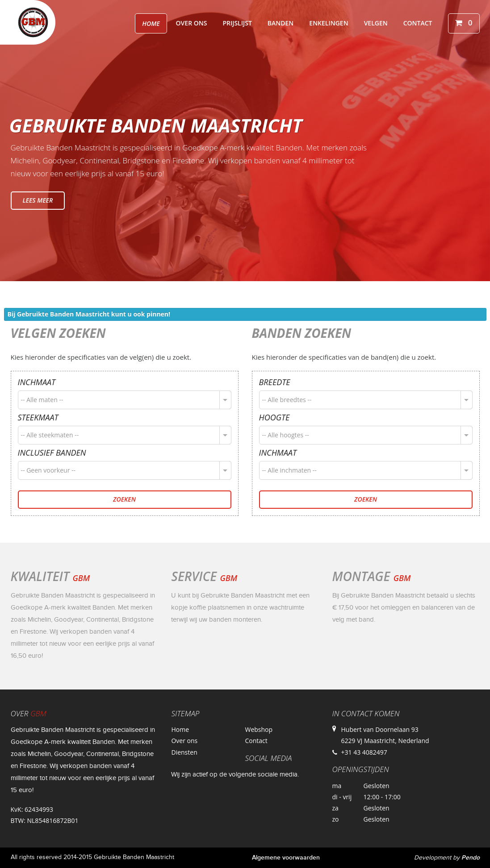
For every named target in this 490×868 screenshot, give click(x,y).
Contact (418, 23)
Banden (281, 23)
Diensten (184, 752)
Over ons (192, 23)
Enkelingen (329, 23)
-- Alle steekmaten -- (50, 435)
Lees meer (38, 200)
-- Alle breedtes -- (287, 400)
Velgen (376, 23)
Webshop (259, 729)
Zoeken (124, 499)
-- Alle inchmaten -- (289, 470)
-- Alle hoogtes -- (286, 435)
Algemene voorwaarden (286, 858)
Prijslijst (237, 23)
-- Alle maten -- (42, 400)
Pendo (471, 858)
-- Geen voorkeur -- (48, 470)
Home (151, 23)
